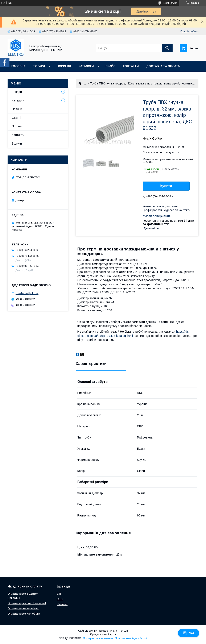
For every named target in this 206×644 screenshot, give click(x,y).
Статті (16, 118)
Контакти (131, 66)
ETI (59, 594)
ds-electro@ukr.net (27, 293)
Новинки (64, 66)
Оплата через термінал (23, 608)
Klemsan (62, 604)
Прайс (110, 66)
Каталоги (86, 66)
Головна (18, 66)
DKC (60, 599)
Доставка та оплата (163, 66)
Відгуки (17, 144)
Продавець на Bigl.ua (103, 635)
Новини (17, 109)
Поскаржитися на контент (98, 638)
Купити (166, 186)
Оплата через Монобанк (24, 614)
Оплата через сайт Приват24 (27, 603)
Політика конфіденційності (131, 638)
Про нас (18, 77)
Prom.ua (123, 631)
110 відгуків (170, 3)
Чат (189, 633)
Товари (39, 66)
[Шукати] (167, 48)
